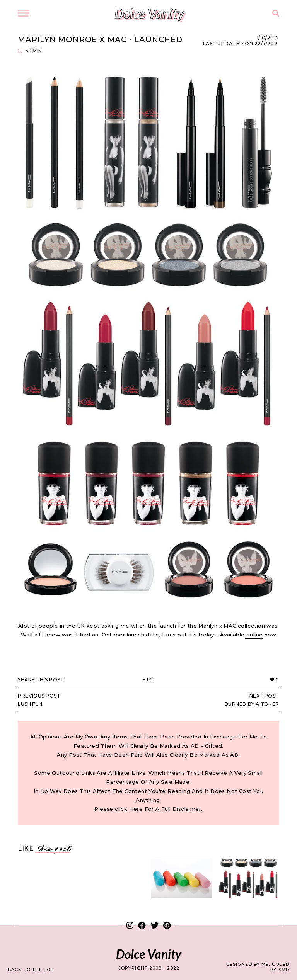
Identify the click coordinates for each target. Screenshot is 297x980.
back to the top (31, 970)
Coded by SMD (280, 967)
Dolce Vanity (149, 13)
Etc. (149, 680)
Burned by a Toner (218, 700)
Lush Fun (79, 700)
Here (136, 809)
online (254, 635)
